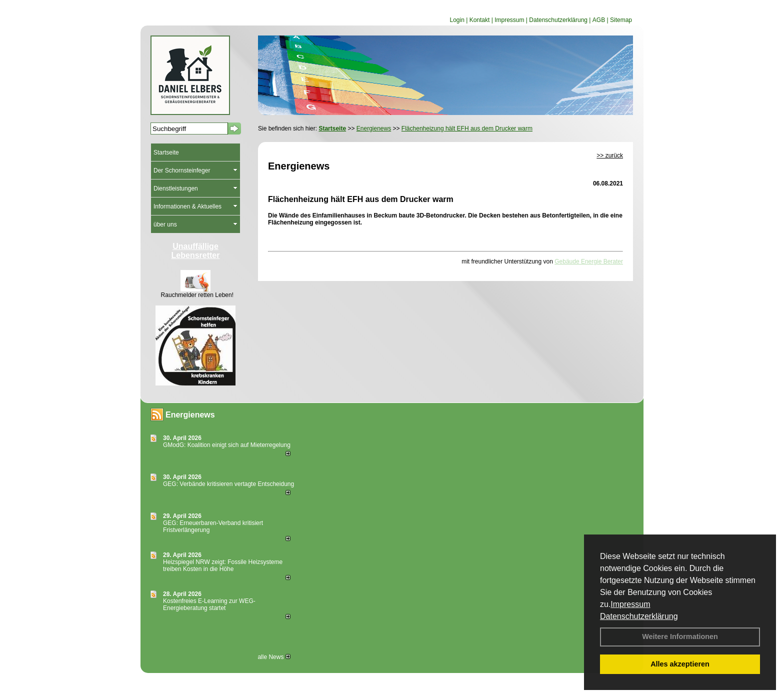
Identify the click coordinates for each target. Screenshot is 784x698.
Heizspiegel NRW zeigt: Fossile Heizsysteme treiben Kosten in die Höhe (223, 565)
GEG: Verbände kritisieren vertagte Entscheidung (228, 484)
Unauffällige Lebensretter (196, 251)
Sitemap (621, 20)
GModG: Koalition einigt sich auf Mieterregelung (227, 445)
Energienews (190, 415)
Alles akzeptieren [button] (680, 664)
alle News (274, 657)
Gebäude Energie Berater (589, 261)
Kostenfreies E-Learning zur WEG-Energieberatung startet (209, 604)
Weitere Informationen (680, 636)
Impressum (630, 604)
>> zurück (610, 155)
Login (457, 20)
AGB (599, 20)
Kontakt (480, 20)
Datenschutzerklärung (639, 616)
